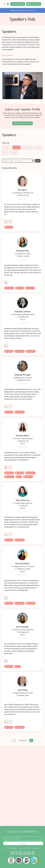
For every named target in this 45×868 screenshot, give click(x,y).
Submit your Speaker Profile (22, 123)
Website (23, 319)
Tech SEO (14, 153)
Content (16, 148)
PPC (5, 153)
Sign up (23, 843)
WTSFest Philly (15, 10)
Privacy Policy (37, 848)
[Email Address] (23, 838)
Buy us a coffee (34, 4)
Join (5, 848)
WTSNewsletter (18, 4)
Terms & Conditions (24, 848)
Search (38, 161)
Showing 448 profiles (9, 168)
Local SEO (38, 148)
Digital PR (27, 148)
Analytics (7, 148)
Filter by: (6, 143)
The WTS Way (12, 848)
